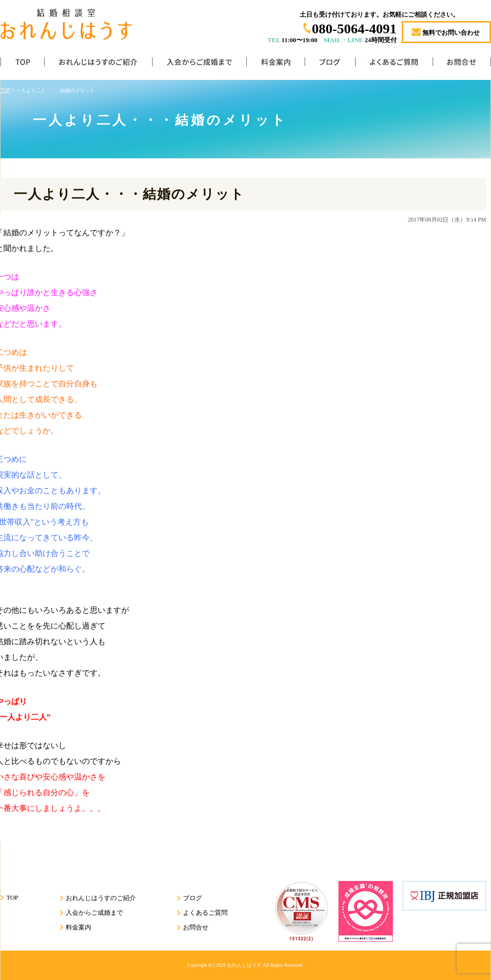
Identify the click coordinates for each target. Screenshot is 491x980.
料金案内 (275, 64)
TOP (22, 64)
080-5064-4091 (354, 29)
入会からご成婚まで (199, 64)
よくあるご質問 (394, 64)
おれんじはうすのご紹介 (98, 64)
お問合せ (462, 64)
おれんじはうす (244, 965)
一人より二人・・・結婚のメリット (129, 194)
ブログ (330, 64)
